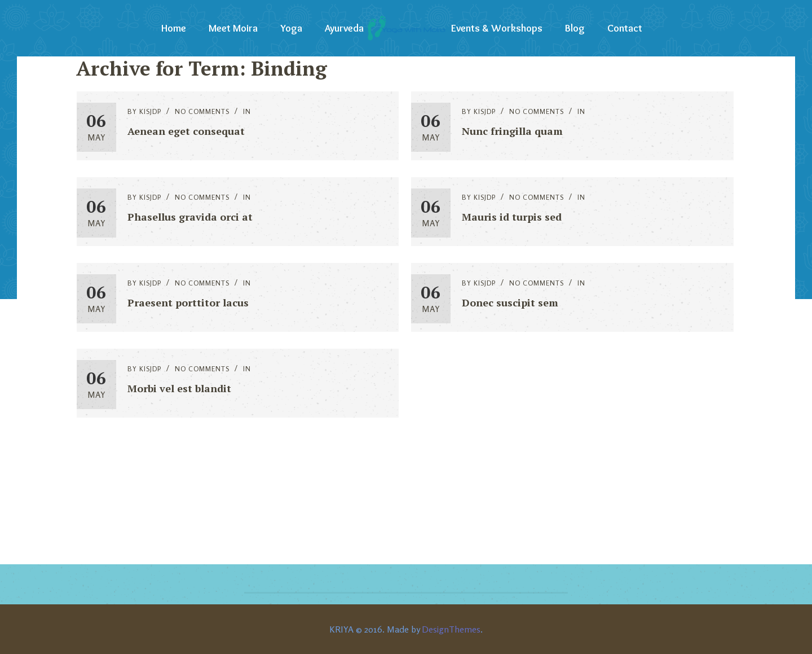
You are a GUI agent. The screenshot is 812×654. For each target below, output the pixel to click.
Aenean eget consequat (186, 131)
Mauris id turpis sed (512, 217)
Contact (625, 28)
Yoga (291, 28)
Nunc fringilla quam (512, 131)
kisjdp (150, 111)
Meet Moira (233, 28)
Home (174, 28)
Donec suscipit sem (510, 302)
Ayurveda (344, 28)
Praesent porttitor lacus (188, 302)
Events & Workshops (497, 28)
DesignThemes (451, 629)
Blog (575, 28)
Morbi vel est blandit (179, 388)
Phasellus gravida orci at (190, 217)
